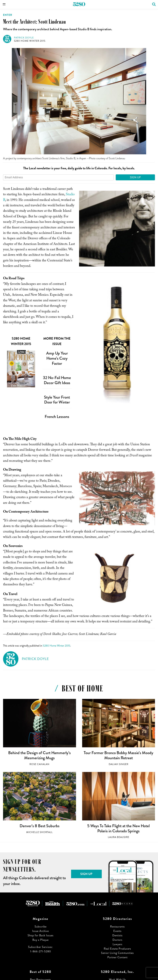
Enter (8, 15)
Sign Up (135, 177)
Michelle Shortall (39, 832)
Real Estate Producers (117, 949)
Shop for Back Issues (41, 935)
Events (117, 931)
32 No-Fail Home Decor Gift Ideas (57, 380)
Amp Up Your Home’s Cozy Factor (57, 358)
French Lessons (57, 417)
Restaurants (117, 927)
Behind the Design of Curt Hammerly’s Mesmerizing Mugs (39, 755)
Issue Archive (40, 931)
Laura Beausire (119, 837)
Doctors (117, 940)
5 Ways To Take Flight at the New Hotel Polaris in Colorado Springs (118, 828)
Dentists (117, 935)
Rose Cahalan (39, 764)
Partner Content (117, 957)
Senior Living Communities (117, 953)
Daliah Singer (119, 764)
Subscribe (41, 927)
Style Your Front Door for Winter (57, 400)
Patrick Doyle (24, 38)
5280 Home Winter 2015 (30, 41)
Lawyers (118, 944)
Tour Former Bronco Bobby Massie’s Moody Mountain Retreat (118, 755)
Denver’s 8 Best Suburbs (40, 826)
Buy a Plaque (40, 940)
